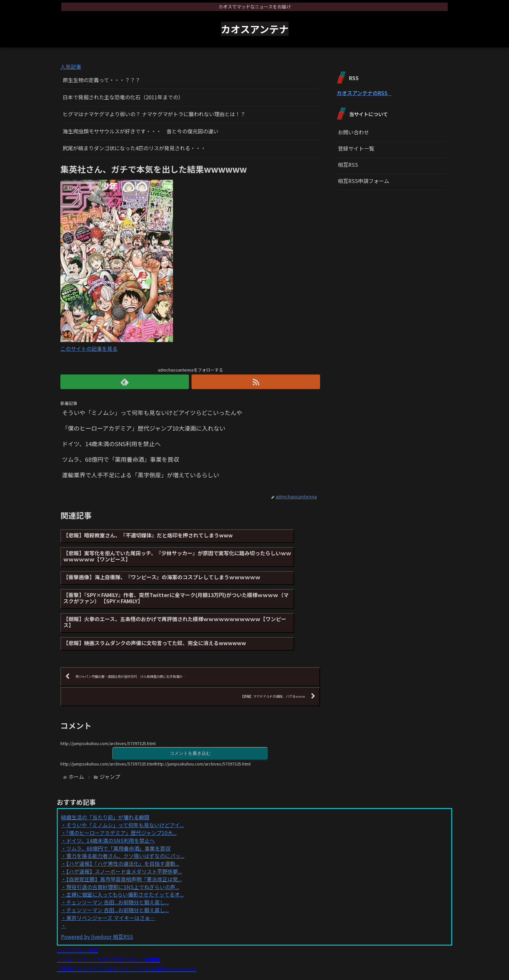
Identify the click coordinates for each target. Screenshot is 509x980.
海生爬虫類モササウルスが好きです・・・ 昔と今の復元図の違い (141, 131)
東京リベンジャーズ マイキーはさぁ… (111, 888)
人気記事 (71, 67)
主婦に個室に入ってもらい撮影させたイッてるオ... (125, 865)
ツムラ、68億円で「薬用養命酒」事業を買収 (118, 819)
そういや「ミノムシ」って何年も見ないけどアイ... (125, 796)
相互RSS (348, 165)
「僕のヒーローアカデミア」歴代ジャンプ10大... (121, 803)
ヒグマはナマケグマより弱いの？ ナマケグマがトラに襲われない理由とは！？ (154, 114)
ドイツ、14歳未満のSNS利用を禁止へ (111, 811)
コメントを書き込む (190, 723)
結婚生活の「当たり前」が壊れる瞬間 (105, 788)
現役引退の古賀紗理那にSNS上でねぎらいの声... (123, 858)
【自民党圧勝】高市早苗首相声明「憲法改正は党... (124, 850)
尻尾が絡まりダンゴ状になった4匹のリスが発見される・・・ (134, 148)
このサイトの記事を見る (89, 349)
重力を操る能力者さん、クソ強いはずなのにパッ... (125, 827)
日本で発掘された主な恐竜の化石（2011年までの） (123, 97)
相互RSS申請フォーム (364, 181)
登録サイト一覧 (356, 148)
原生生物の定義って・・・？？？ (101, 80)
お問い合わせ (354, 132)
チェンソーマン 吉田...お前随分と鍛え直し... (118, 873)
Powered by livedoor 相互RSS (97, 908)
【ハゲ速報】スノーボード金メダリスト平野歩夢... (124, 842)
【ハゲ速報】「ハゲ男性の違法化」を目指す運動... (123, 834)
